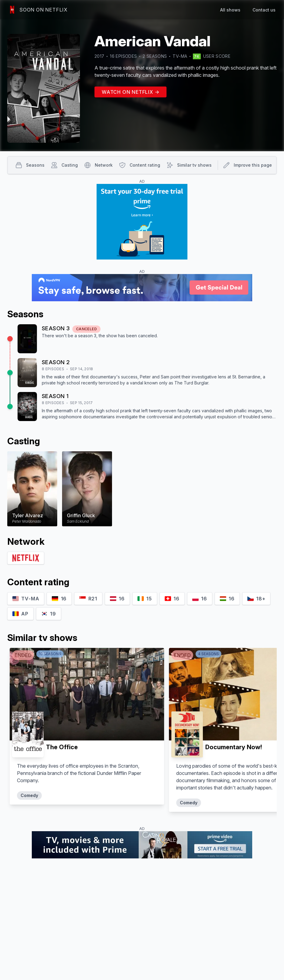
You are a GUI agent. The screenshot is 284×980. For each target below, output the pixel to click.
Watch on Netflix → (130, 92)
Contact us (264, 10)
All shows (230, 10)
